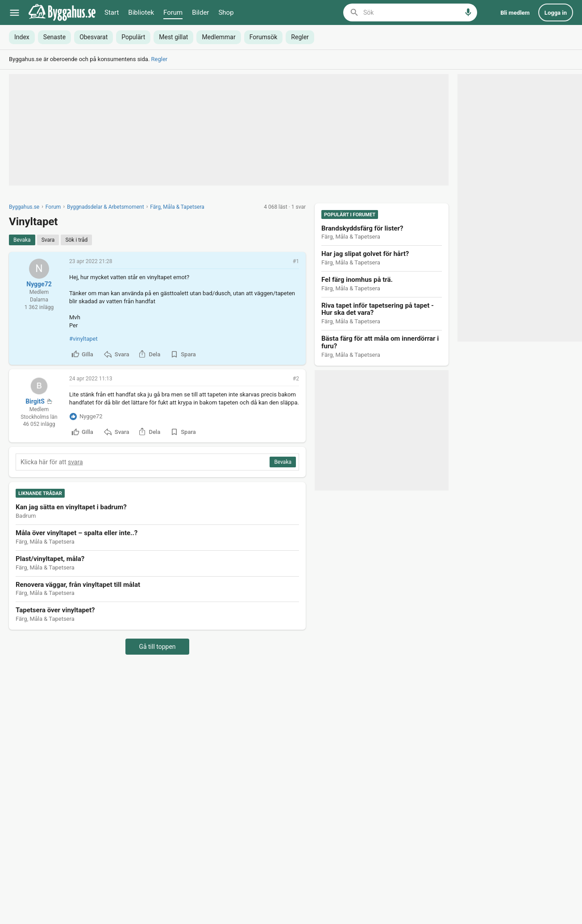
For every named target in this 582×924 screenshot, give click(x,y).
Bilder (200, 12)
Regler (160, 59)
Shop (226, 12)
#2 (296, 379)
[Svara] (48, 240)
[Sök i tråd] (76, 240)
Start (112, 12)
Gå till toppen (157, 647)
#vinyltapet (83, 339)
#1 (296, 261)
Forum (173, 12)
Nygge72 (39, 284)
